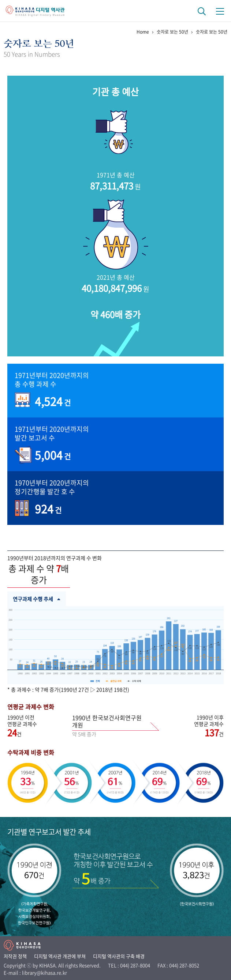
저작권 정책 (15, 956)
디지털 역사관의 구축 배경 (119, 956)
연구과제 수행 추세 (37, 599)
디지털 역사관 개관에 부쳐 (60, 956)
